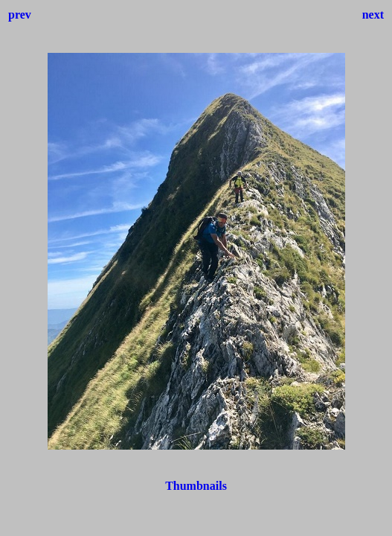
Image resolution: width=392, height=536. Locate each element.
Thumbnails (196, 486)
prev (20, 15)
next (373, 15)
